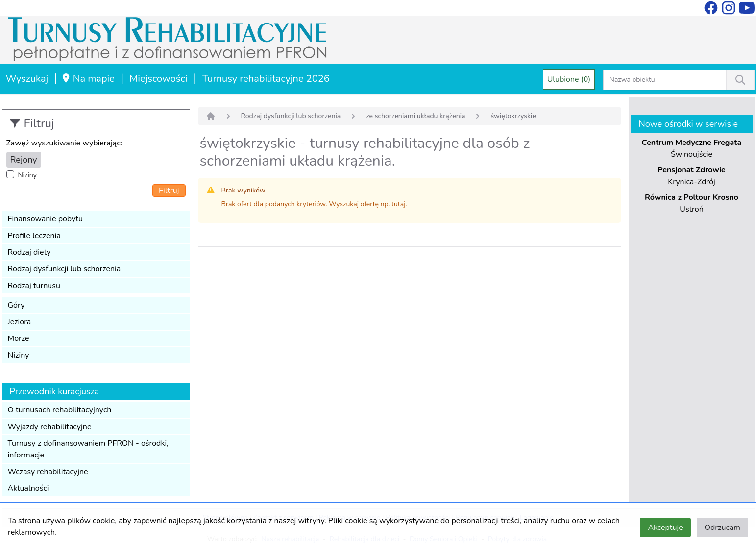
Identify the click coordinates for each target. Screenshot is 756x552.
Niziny (27, 175)
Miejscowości (158, 79)
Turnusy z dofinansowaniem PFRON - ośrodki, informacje (88, 449)
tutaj (398, 204)
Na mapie (88, 79)
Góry (16, 305)
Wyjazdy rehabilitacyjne (50, 427)
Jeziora (20, 322)
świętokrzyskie (513, 116)
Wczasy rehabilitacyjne (48, 472)
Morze (19, 338)
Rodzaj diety (29, 252)
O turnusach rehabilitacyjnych (60, 410)
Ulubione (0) (569, 79)
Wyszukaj (27, 79)
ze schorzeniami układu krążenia (415, 116)
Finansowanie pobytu (46, 219)
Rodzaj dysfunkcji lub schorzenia (64, 269)
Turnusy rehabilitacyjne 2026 (266, 79)
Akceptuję (665, 528)
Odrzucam (722, 528)
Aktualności (28, 488)
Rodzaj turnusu (34, 286)
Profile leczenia (34, 236)
